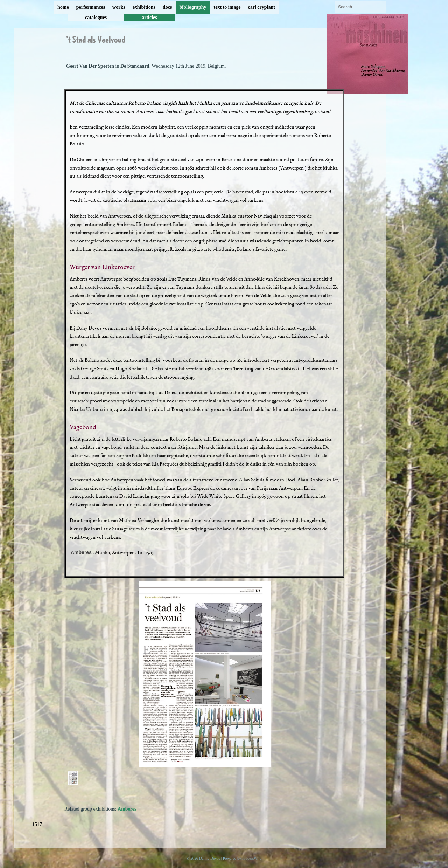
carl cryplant (261, 7)
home (63, 7)
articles (149, 17)
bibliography (193, 7)
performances (91, 7)
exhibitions (144, 7)
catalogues (96, 17)
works (119, 7)
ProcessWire (252, 858)
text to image (227, 7)
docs (167, 7)
